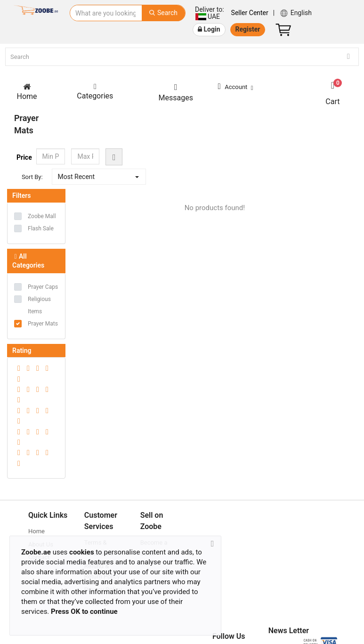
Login (209, 29)
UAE (209, 13)
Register (248, 29)
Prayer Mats (43, 325)
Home (36, 532)
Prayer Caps (43, 288)
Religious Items (39, 306)
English (295, 13)
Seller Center (250, 13)
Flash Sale (41, 229)
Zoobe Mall (42, 217)
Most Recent (77, 178)
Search (163, 13)
